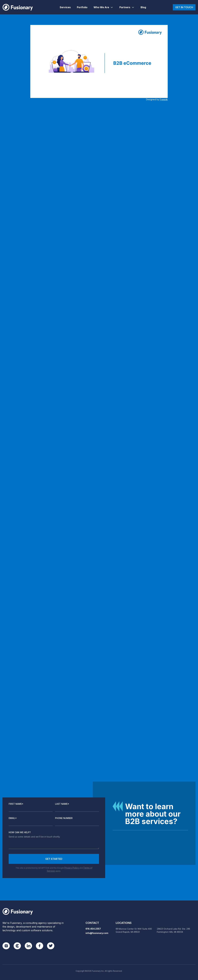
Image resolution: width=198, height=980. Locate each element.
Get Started (54, 859)
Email (13, 818)
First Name (16, 804)
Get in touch (184, 7)
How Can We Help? (20, 832)
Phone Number (64, 818)
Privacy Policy (72, 868)
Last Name (62, 804)
